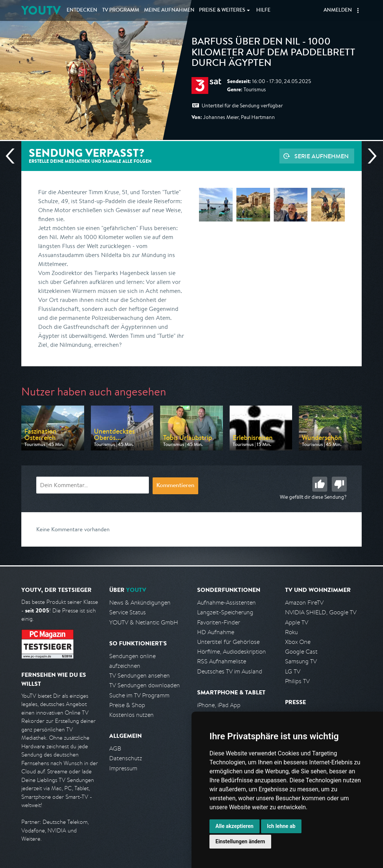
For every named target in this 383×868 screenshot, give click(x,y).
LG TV (293, 671)
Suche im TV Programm (139, 695)
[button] (358, 10)
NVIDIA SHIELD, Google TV (321, 612)
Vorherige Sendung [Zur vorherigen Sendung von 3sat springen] (13, 156)
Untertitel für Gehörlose (228, 642)
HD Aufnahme (216, 632)
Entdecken (82, 10)
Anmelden (338, 10)
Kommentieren (175, 486)
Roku (291, 632)
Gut (320, 484)
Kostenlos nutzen (131, 715)
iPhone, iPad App (219, 705)
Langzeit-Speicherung (225, 612)
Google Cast (301, 652)
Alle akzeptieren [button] (235, 826)
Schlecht (339, 484)
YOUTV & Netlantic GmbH (144, 622)
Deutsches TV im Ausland (230, 671)
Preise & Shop (127, 705)
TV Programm (121, 10)
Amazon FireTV (304, 603)
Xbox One (298, 642)
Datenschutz (126, 758)
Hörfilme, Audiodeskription (232, 652)
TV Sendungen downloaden (145, 685)
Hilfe (263, 10)
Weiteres (222, 10)
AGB (115, 748)
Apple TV (297, 622)
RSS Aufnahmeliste (222, 661)
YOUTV (41, 10)
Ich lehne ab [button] (281, 826)
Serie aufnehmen (321, 156)
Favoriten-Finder (219, 622)
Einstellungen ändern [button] (240, 841)
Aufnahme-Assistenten (226, 603)
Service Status (128, 612)
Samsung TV (301, 661)
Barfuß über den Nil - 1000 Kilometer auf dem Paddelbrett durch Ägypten (273, 53)
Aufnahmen (169, 10)
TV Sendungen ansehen (140, 676)
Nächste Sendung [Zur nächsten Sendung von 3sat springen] (369, 156)
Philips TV (297, 681)
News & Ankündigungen (140, 603)
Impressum (123, 768)
